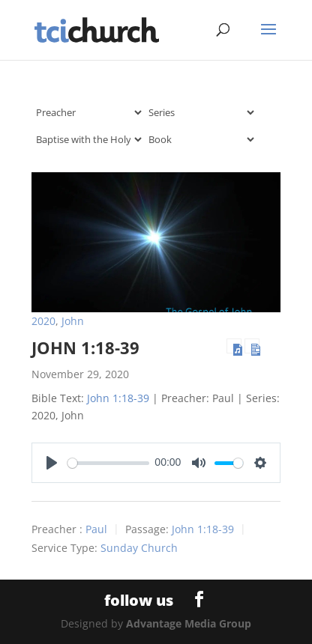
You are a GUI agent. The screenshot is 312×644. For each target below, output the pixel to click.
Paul (96, 530)
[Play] (52, 463)
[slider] (108, 463)
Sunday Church (139, 549)
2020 (43, 321)
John (73, 321)
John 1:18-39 (85, 347)
